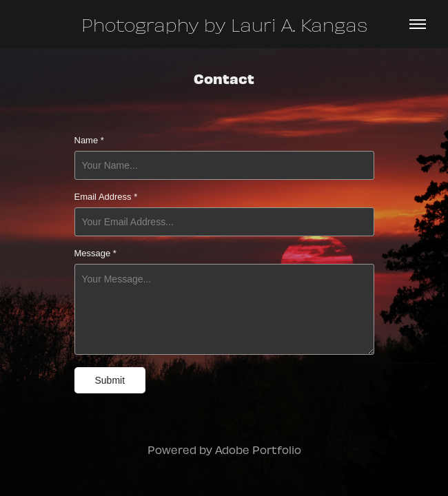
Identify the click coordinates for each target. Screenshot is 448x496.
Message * (95, 254)
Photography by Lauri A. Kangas (224, 24)
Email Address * (106, 197)
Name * (89, 141)
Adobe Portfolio (258, 449)
